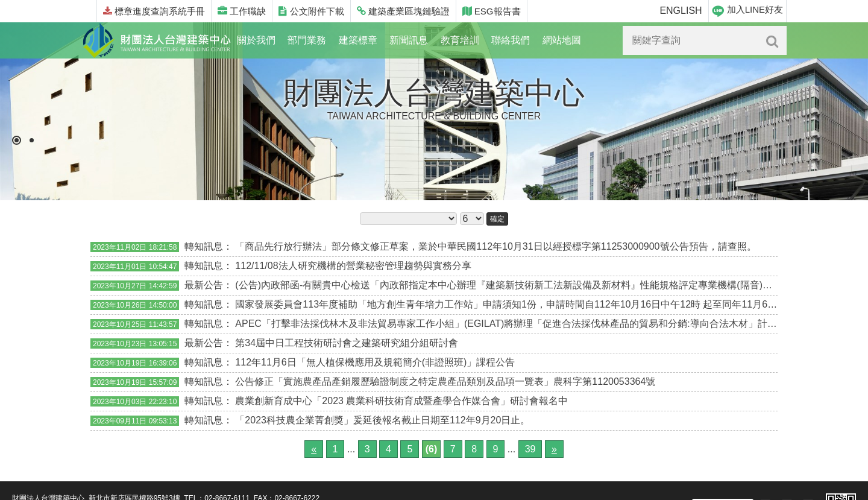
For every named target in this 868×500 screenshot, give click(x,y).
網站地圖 (562, 40)
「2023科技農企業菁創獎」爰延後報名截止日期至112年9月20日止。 (382, 420)
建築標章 (358, 40)
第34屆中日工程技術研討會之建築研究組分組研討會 (347, 343)
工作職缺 (242, 11)
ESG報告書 (492, 11)
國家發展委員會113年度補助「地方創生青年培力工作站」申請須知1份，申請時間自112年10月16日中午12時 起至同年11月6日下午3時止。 (533, 304)
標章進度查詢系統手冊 (154, 11)
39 (530, 449)
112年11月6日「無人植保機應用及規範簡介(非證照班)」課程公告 (375, 362)
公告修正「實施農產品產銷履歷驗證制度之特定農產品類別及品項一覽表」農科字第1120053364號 (445, 381)
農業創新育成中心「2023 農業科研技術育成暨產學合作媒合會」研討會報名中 (401, 401)
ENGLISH (681, 11)
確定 (497, 219)
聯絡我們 (511, 40)
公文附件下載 (311, 11)
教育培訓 (460, 40)
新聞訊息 (409, 40)
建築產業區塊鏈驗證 (403, 11)
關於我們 (256, 40)
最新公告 (204, 285)
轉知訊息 (204, 246)
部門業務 (307, 40)
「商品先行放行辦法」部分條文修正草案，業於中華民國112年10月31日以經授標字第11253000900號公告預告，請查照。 (495, 246)
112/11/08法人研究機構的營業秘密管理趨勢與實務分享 (353, 266)
